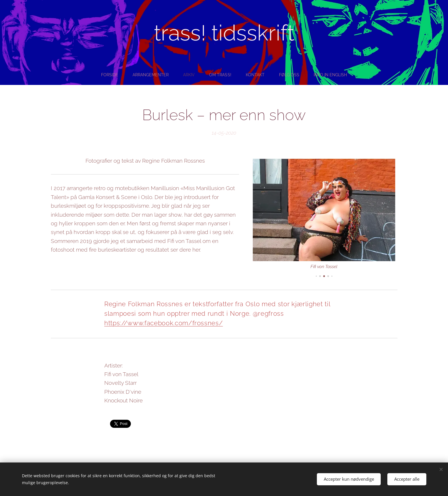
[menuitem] (108, 75)
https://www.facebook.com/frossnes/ (163, 323)
